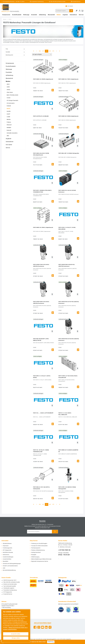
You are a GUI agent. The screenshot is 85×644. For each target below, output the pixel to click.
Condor (9, 98)
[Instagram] (39, 627)
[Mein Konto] (80, 11)
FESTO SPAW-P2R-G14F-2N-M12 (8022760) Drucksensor (69, 340)
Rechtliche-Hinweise (8, 552)
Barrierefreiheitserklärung (9, 570)
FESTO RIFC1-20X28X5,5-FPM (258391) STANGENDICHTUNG (42, 191)
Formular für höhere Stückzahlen (39, 546)
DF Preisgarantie (7, 550)
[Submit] (55, 532)
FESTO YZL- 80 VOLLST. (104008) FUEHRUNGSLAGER (41, 451)
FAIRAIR (9, 106)
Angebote (8, 139)
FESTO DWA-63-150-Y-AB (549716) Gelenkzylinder (41, 488)
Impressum (6, 546)
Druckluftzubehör (11, 66)
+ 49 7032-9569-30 (64, 550)
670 (53, 51)
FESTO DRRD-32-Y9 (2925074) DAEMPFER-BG (68, 451)
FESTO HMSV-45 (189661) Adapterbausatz (43, 227)
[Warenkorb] (82, 11)
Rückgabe (34, 555)
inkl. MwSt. (69, 6)
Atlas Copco (10, 92)
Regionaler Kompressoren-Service (40, 561)
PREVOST (9, 125)
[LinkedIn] (46, 627)
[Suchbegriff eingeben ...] (62, 11)
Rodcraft (9, 130)
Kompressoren (10, 63)
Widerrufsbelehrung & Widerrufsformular (41, 559)
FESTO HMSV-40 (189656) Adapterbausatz (68, 116)
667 (43, 51)
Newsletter (6, 561)
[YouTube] (42, 627)
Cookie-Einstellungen (8, 557)
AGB (4, 568)
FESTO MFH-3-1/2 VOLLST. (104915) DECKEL (42, 377)
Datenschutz (6, 555)
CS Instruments (11, 103)
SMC (8, 136)
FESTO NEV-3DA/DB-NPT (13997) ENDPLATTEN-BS (41, 340)
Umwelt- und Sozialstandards (10, 566)
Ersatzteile (9, 72)
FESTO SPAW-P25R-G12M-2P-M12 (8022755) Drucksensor (67, 265)
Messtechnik (9, 78)
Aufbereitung (9, 75)
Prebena (9, 122)
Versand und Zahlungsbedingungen (12, 564)
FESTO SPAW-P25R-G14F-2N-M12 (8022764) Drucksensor (41, 302)
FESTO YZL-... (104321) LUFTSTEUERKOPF (43, 413)
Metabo (9, 119)
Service (8, 148)
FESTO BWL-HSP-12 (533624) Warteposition (69, 153)
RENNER (9, 128)
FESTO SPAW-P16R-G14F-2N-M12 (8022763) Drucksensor (41, 265)
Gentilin (9, 111)
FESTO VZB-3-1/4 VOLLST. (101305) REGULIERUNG (67, 228)
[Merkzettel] (77, 11)
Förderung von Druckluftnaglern (39, 544)
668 (47, 51)
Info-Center (9, 145)
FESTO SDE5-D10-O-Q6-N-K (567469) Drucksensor (67, 191)
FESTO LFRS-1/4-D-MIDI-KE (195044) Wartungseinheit (67, 488)
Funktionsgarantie (7, 548)
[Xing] (50, 627)
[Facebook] (35, 627)
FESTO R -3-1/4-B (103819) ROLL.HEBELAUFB (65, 414)
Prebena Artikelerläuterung (38, 550)
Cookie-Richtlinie (7, 559)
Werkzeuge (9, 69)
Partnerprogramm (36, 548)
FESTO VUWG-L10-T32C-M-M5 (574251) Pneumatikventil (68, 377)
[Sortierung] (42, 54)
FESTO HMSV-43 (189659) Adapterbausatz (43, 79)
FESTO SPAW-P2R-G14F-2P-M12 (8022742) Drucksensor (69, 302)
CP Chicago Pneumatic (12, 100)
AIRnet (8, 90)
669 (50, 51)
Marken (8, 81)
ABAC (8, 84)
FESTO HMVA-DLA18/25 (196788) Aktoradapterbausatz (41, 154)
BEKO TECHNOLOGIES (12, 95)
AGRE (8, 87)
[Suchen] (71, 11)
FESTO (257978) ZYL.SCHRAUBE (41, 116)
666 (40, 51)
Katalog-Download (36, 552)
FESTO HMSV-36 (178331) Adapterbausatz (68, 79)
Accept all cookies (16, 634)
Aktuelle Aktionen (7, 544)
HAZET (8, 114)
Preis (15, 49)
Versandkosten (39, 639)
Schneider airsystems (12, 133)
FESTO (9, 109)
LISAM (8, 117)
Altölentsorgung (35, 557)
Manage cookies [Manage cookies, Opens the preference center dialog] (16, 638)
